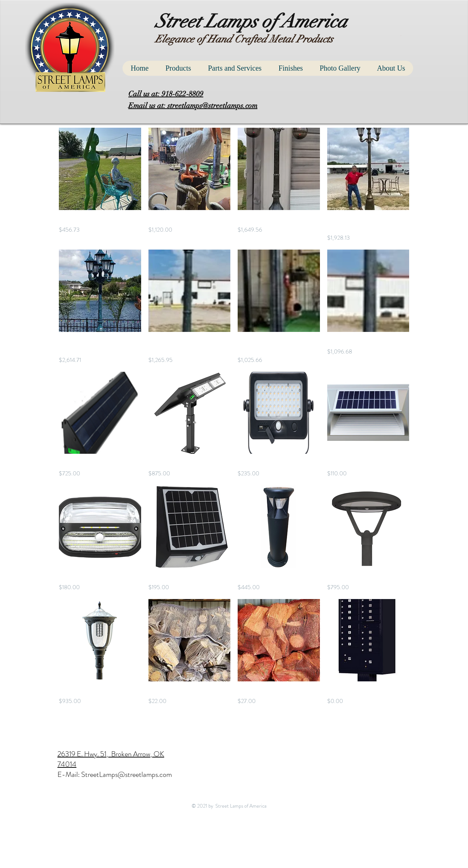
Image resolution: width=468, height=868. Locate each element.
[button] (402, 36)
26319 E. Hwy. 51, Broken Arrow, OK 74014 (111, 759)
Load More (234, 726)
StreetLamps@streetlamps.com (127, 775)
